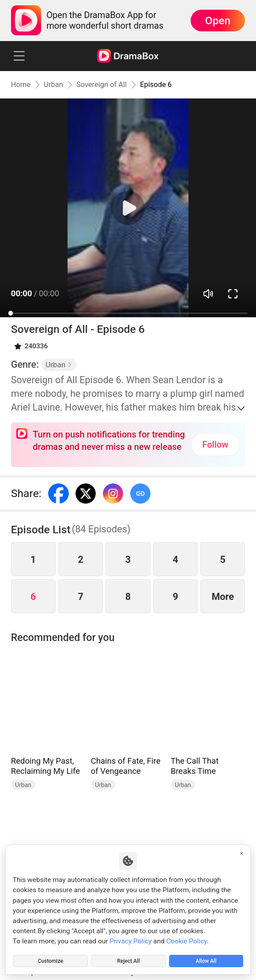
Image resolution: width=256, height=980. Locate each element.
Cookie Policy (187, 938)
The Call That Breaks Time (195, 766)
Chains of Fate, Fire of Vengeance (126, 766)
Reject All (128, 959)
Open (218, 21)
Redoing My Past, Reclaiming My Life (45, 766)
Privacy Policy (130, 938)
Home (22, 85)
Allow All (206, 959)
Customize (50, 959)
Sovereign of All (108, 85)
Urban (58, 85)
